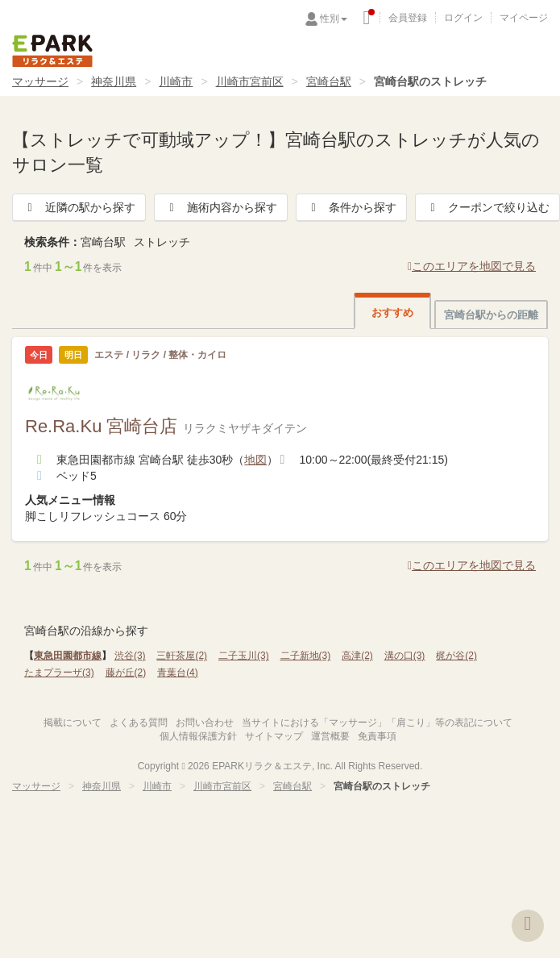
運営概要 (330, 736)
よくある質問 (139, 723)
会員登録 (408, 18)
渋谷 (130, 656)
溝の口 (405, 656)
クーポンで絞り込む (487, 207)
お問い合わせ (205, 723)
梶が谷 (456, 656)
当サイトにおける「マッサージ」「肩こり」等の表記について (377, 723)
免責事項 (377, 736)
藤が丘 (126, 673)
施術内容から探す (221, 207)
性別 (334, 19)
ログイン (463, 18)
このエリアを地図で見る (472, 266)
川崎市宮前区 (250, 81)
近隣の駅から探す (79, 207)
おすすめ (392, 312)
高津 (357, 656)
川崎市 (176, 81)
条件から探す (351, 207)
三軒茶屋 (182, 656)
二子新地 (306, 656)
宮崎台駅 (329, 81)
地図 (255, 460)
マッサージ (40, 81)
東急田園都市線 (68, 656)
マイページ (524, 18)
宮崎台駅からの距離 (491, 315)
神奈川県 (114, 81)
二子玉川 (244, 656)
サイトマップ (274, 736)
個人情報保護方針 (198, 736)
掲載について (73, 723)
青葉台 (178, 673)
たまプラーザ (59, 673)
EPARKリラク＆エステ (52, 51)
